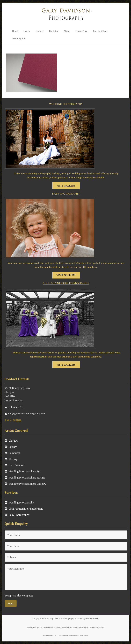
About (67, 31)
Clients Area (81, 31)
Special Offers (100, 31)
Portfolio (53, 31)
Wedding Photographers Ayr (23, 471)
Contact (39, 31)
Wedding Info (19, 38)
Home (15, 31)
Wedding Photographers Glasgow (25, 484)
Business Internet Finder (67, 635)
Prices (27, 31)
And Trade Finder (82, 635)
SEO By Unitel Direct (50, 635)
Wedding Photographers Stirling (25, 477)
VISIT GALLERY (66, 185)
